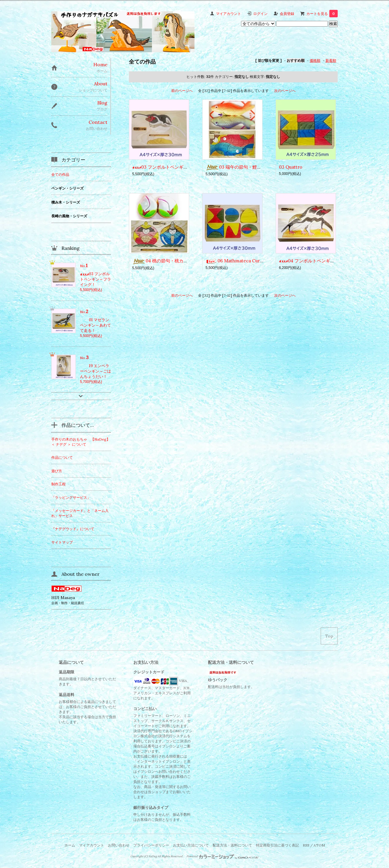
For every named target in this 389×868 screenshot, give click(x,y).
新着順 (331, 60)
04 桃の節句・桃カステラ (165, 261)
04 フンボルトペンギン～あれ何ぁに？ (322, 261)
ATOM (319, 845)
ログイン (260, 14)
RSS (306, 845)
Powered (223, 856)
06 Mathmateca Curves (236, 261)
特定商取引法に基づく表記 (277, 845)
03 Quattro (291, 167)
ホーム (70, 845)
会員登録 (287, 14)
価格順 (315, 60)
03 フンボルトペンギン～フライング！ (176, 167)
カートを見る (322, 14)
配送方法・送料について (232, 845)
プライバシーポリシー (151, 845)
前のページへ (182, 91)
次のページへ (285, 91)
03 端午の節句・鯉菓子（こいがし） (249, 167)
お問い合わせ (119, 845)
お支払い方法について (191, 845)
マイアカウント (229, 14)
